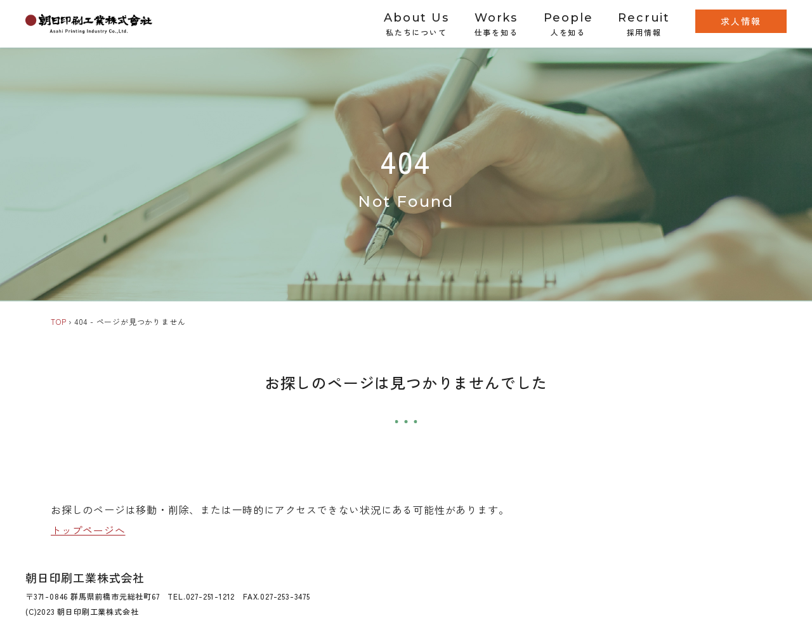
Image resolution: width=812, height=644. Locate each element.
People (568, 24)
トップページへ (88, 530)
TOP (58, 321)
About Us (416, 24)
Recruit (644, 24)
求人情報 (741, 21)
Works (496, 24)
